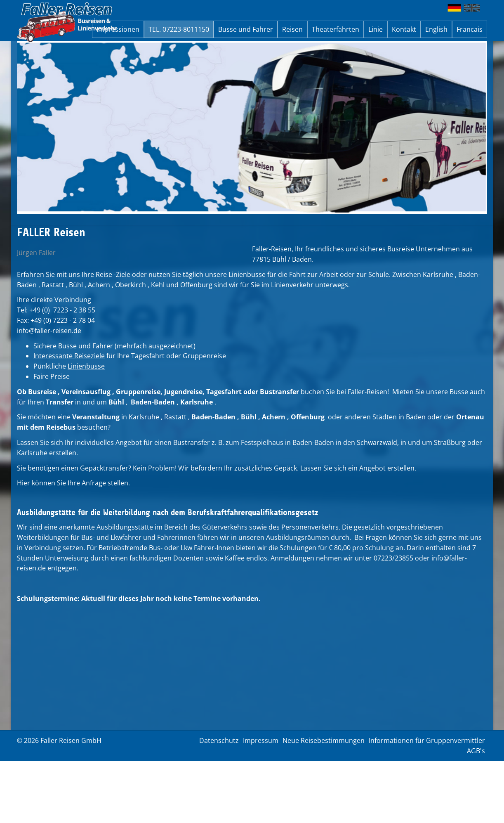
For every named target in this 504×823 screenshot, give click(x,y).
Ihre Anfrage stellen (98, 483)
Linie (376, 29)
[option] (252, 128)
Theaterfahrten (336, 29)
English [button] (436, 29)
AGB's (476, 751)
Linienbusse (86, 366)
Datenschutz (219, 740)
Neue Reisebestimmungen (324, 740)
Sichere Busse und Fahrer (74, 346)
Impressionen (118, 29)
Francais (470, 29)
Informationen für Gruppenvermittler (427, 740)
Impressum (261, 740)
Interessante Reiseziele (69, 356)
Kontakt (404, 29)
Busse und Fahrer (246, 29)
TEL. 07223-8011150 (179, 29)
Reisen (292, 29)
